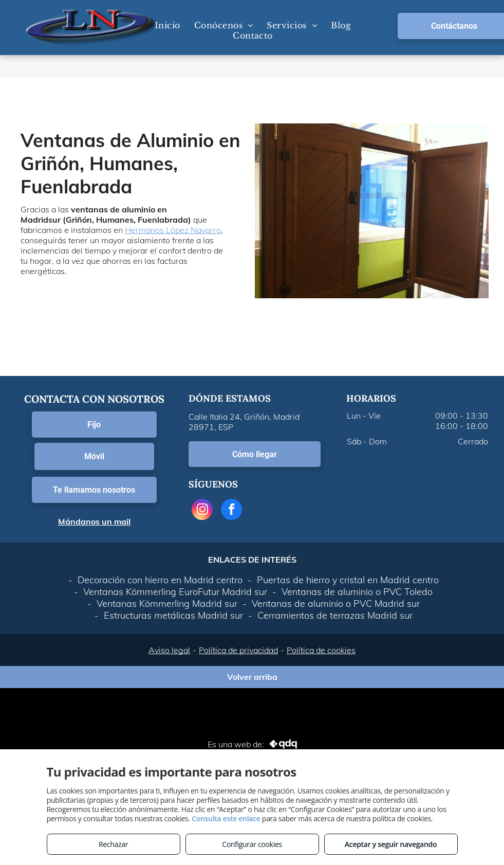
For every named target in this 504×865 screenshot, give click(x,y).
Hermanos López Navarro (173, 230)
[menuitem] (167, 25)
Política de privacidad (238, 650)
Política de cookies (321, 650)
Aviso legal (169, 650)
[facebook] (231, 511)
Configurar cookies (252, 844)
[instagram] (202, 511)
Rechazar (113, 844)
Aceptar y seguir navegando (391, 844)
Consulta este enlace (226, 818)
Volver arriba (252, 677)
